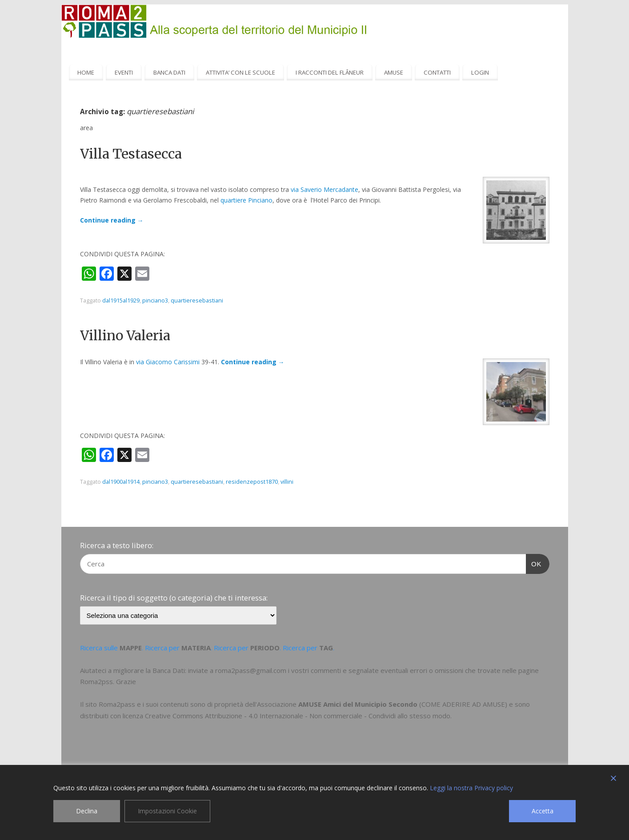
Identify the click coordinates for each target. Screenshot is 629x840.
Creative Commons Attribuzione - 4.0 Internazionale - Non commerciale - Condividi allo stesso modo (298, 716)
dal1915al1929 (121, 301)
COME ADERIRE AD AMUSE (463, 704)
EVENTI (124, 72)
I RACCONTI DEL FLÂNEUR (330, 72)
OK (534, 563)
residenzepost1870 (252, 482)
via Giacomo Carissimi (168, 362)
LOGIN (480, 72)
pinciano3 (155, 301)
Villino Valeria (125, 335)
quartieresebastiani (197, 301)
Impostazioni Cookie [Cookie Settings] (167, 811)
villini (287, 482)
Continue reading (112, 220)
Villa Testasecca (131, 154)
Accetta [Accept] (543, 811)
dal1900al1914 (121, 482)
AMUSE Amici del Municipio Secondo (358, 704)
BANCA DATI (169, 72)
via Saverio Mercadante (325, 189)
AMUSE (394, 72)
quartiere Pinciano (246, 200)
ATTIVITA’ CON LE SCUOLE (240, 72)
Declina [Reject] (87, 811)
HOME (86, 72)
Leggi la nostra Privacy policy (471, 788)
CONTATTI (437, 72)
